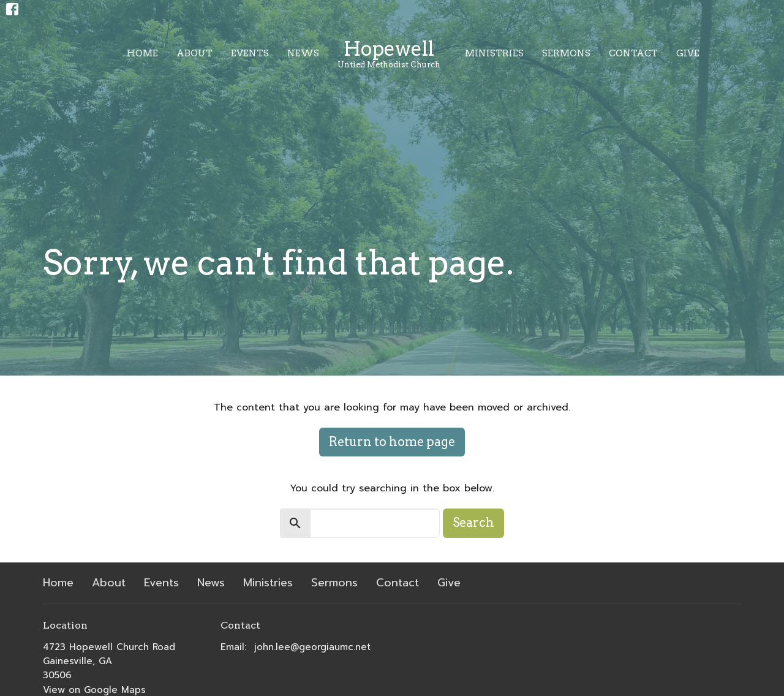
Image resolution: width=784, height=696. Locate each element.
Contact (633, 53)
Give (688, 53)
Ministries (494, 53)
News (303, 53)
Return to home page (392, 442)
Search (473, 523)
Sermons (566, 53)
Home (142, 53)
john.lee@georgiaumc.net (312, 647)
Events (250, 53)
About (194, 53)
